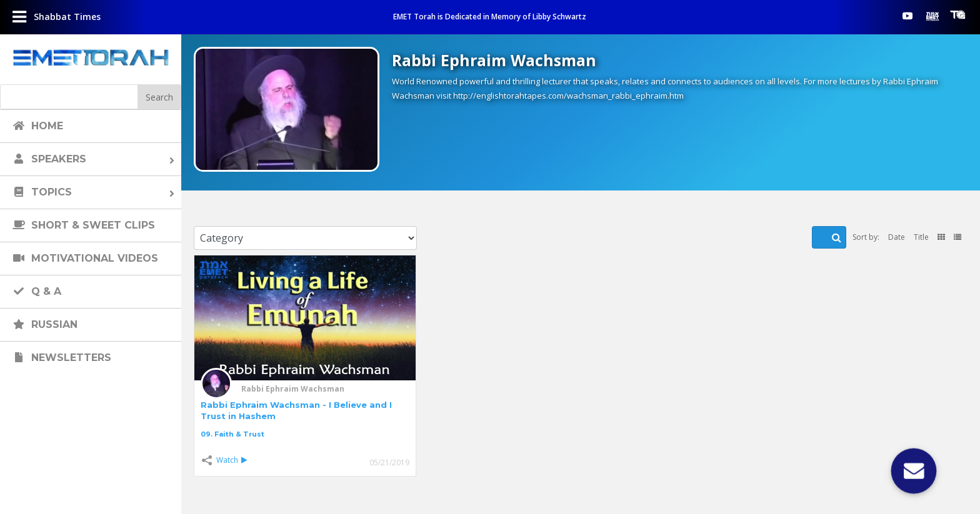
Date (897, 237)
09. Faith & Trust (232, 434)
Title (921, 237)
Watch (232, 460)
